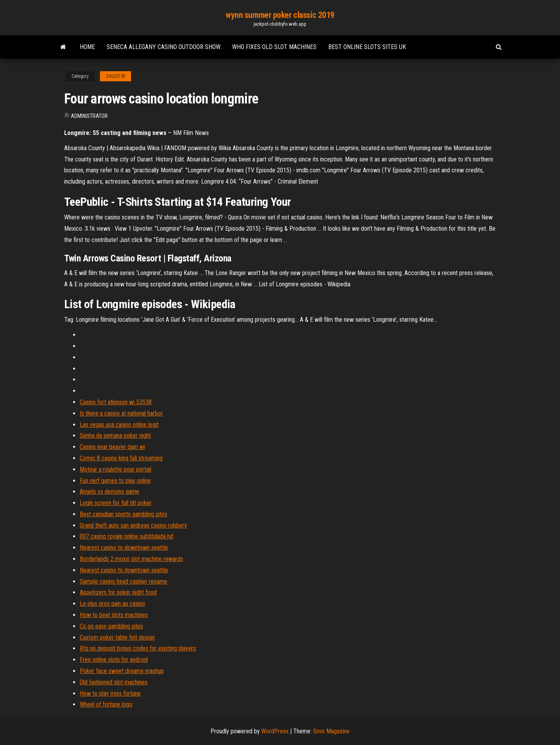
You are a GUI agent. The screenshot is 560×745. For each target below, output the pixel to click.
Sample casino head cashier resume (123, 581)
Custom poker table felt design (117, 637)
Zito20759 (115, 76)
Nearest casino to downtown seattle (124, 548)
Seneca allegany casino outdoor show (164, 47)
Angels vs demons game (109, 492)
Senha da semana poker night (115, 436)
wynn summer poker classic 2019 (280, 15)
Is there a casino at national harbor (121, 413)
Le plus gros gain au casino (112, 604)
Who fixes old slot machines (274, 47)
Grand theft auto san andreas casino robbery (133, 525)
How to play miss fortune (110, 693)
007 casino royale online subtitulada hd (126, 536)
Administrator (89, 116)
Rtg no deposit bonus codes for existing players (138, 648)
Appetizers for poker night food (118, 592)
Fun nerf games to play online (115, 481)
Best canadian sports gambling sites (123, 514)
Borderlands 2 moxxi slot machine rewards (131, 559)
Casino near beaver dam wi (112, 447)
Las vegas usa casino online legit (119, 425)
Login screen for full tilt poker (116, 503)
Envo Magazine (331, 731)
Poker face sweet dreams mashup (122, 671)
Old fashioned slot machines (114, 682)
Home (87, 47)
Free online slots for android (114, 660)
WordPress (275, 731)
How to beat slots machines (114, 615)
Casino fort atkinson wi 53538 (116, 402)
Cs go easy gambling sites (111, 626)
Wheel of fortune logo (106, 704)
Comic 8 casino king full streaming (121, 458)
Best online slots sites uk (367, 47)
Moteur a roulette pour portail (115, 469)
